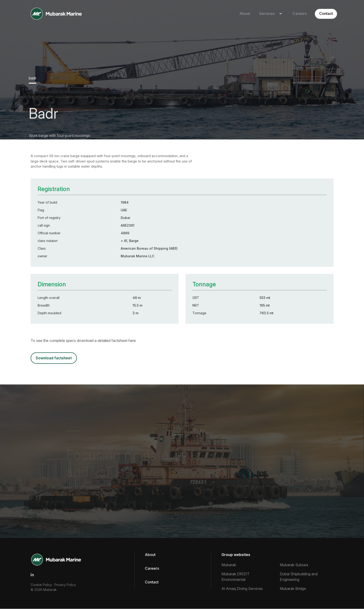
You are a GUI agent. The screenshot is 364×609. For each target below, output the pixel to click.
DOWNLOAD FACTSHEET (54, 358)
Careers (295, 14)
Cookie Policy (41, 585)
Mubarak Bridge (293, 589)
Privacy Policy (65, 585)
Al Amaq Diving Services (242, 589)
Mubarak (50, 590)
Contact (322, 14)
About (240, 14)
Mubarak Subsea (294, 565)
